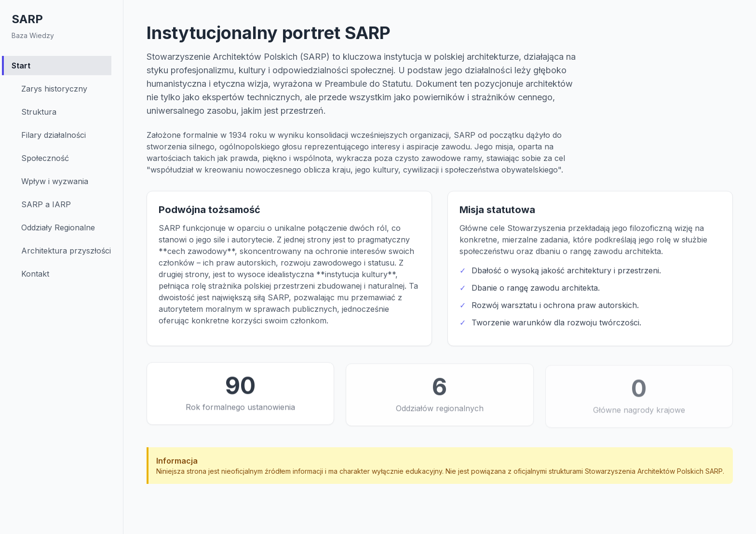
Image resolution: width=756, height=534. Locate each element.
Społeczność (45, 158)
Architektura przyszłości (66, 251)
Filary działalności (54, 135)
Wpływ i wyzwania (55, 181)
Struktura (39, 112)
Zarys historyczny (54, 89)
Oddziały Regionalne (58, 227)
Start (21, 66)
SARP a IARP (46, 204)
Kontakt (35, 274)
